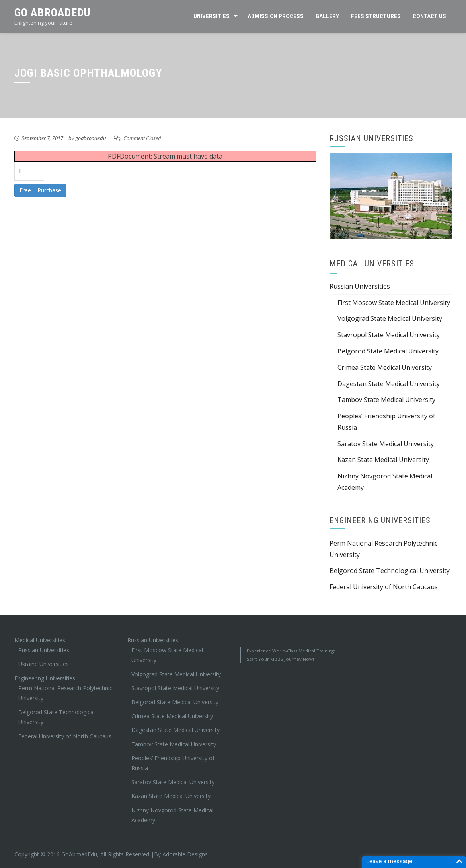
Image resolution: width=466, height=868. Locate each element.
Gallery (327, 16)
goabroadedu (91, 138)
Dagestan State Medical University (389, 384)
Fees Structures (376, 16)
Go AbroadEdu (52, 13)
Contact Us (429, 16)
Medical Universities (40, 640)
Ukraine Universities (44, 664)
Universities (212, 16)
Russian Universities (360, 286)
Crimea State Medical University (385, 367)
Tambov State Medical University (386, 400)
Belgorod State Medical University (388, 351)
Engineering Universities (45, 678)
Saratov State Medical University (386, 444)
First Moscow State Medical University (394, 303)
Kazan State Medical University (383, 460)
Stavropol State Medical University (389, 335)
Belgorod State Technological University (390, 571)
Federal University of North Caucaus (384, 587)
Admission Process (276, 16)
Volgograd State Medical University (390, 318)
